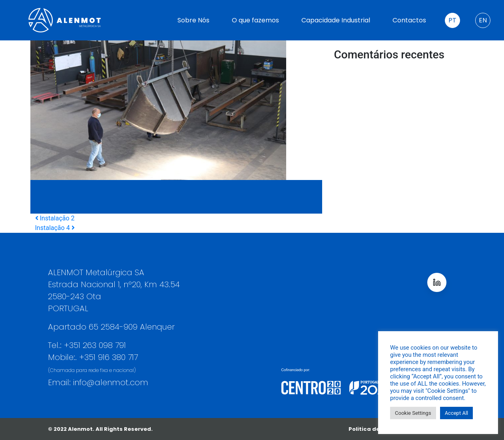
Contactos (409, 20)
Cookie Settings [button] (413, 413)
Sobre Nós (193, 20)
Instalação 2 (55, 218)
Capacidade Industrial (336, 20)
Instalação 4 (55, 228)
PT (452, 20)
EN (483, 20)
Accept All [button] (457, 413)
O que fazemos (255, 20)
